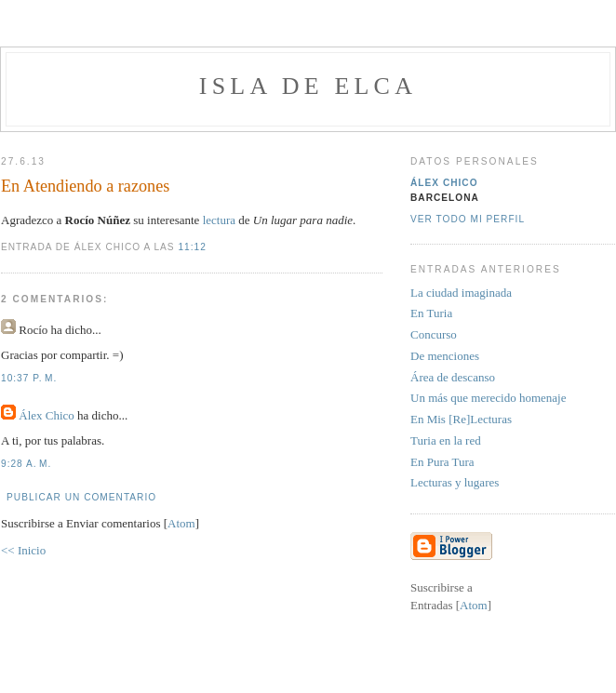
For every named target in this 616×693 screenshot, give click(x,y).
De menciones (445, 356)
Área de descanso (453, 377)
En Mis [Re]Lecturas (461, 419)
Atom (181, 523)
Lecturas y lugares (455, 482)
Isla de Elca (308, 86)
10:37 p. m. (29, 378)
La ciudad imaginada (461, 293)
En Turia (431, 313)
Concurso (434, 334)
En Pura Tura (442, 462)
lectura (221, 220)
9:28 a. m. (26, 464)
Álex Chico (47, 415)
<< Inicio (23, 550)
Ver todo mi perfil (468, 219)
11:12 (192, 247)
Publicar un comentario (81, 497)
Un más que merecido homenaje (489, 398)
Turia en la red (446, 440)
